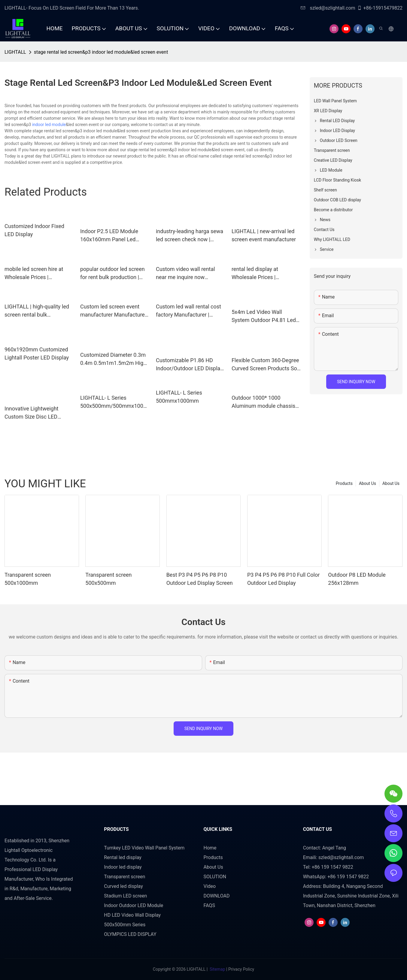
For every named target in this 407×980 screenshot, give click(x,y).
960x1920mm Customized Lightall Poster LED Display (37, 353)
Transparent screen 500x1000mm (28, 579)
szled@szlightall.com (328, 8)
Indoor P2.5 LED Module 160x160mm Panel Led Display (109, 236)
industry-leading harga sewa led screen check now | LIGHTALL (190, 236)
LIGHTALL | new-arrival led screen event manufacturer (264, 235)
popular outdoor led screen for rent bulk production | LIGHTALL (112, 274)
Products (344, 483)
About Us (391, 483)
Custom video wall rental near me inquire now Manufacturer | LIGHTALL (186, 274)
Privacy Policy (241, 969)
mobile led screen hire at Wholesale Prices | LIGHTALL (34, 274)
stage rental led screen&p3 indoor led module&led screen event (101, 52)
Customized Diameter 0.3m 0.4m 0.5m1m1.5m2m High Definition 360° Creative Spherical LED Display (113, 359)
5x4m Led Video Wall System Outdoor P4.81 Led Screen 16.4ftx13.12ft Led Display (264, 316)
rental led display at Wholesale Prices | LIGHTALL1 (255, 274)
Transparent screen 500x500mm (108, 579)
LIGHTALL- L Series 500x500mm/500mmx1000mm (113, 402)
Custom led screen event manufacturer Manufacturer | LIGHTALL (115, 311)
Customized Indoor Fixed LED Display (34, 230)
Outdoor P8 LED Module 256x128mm (357, 579)
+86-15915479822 (380, 8)
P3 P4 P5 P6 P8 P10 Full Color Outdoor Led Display (283, 579)
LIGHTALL (15, 52)
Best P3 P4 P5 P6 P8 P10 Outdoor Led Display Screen (200, 579)
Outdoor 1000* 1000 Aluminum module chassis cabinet (263, 402)
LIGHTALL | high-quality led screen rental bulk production (37, 311)
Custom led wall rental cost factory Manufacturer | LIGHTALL (188, 311)
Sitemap (217, 969)
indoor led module (49, 125)
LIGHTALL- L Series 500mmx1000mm (179, 397)
